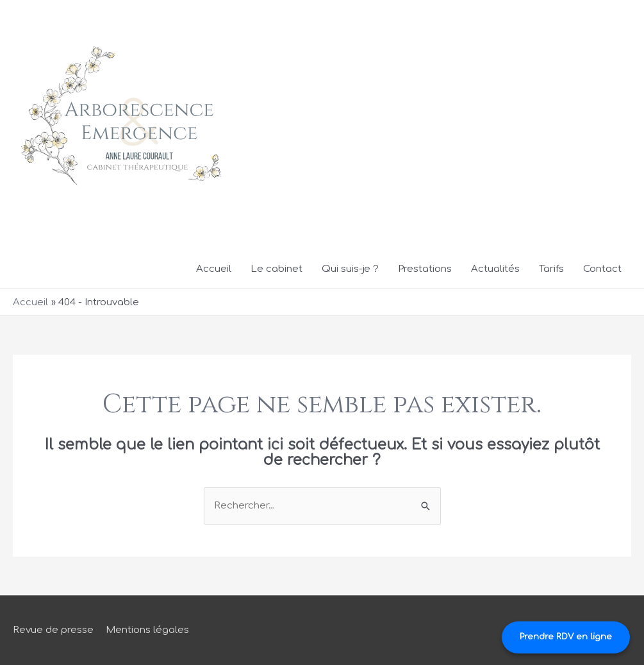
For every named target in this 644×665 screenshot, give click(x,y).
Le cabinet (277, 269)
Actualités (495, 269)
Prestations (425, 269)
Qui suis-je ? (350, 269)
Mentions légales (147, 630)
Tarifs (551, 269)
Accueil (214, 269)
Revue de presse (53, 630)
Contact (602, 269)
